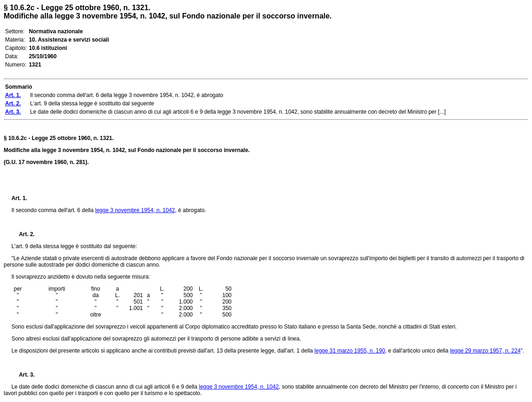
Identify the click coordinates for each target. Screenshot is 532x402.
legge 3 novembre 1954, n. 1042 (135, 210)
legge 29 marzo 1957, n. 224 (485, 351)
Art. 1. (19, 198)
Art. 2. (23, 234)
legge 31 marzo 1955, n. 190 (350, 351)
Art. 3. (23, 375)
